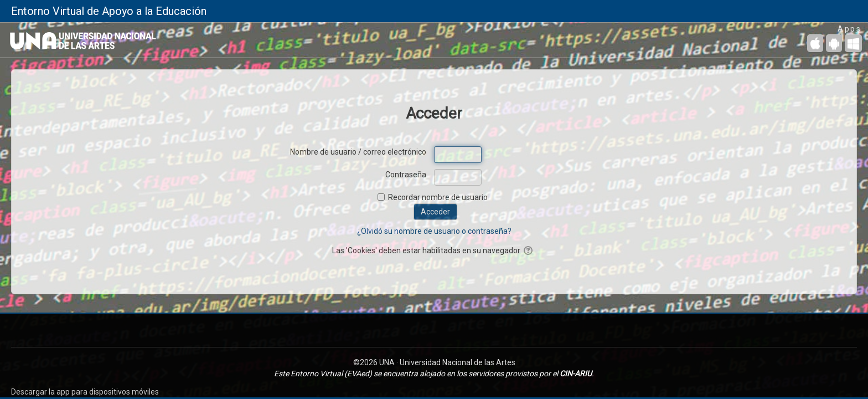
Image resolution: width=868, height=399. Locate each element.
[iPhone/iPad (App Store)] (815, 43)
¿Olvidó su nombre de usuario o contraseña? (434, 231)
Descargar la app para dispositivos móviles (85, 392)
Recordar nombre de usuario (438, 197)
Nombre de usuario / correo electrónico (358, 152)
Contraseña (406, 175)
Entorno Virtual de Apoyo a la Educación (109, 11)
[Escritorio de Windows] (853, 43)
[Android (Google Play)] (834, 43)
